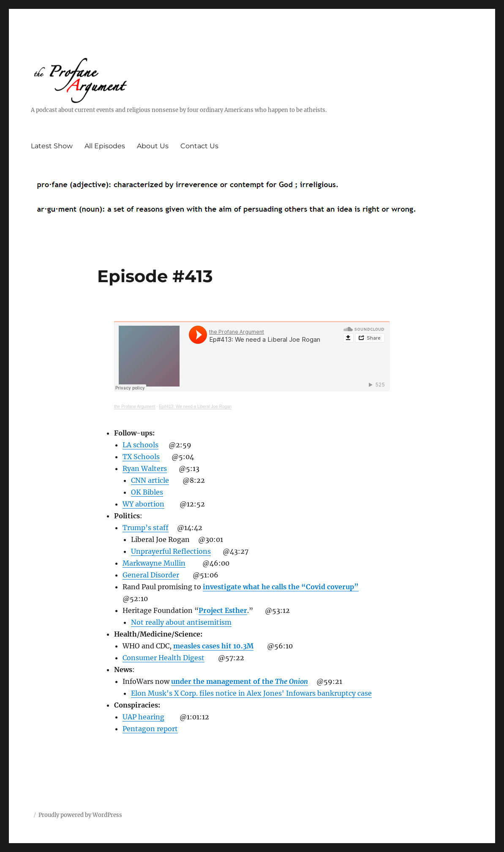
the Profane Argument (135, 407)
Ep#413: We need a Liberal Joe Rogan (195, 407)
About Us (153, 146)
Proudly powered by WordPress (80, 815)
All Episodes (105, 146)
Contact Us (199, 146)
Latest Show (52, 146)
